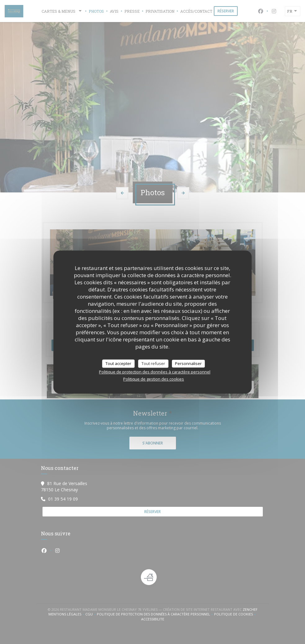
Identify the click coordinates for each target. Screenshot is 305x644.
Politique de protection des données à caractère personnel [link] (155, 372)
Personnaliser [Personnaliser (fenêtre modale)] (188, 363)
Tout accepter (118, 363)
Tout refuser (153, 363)
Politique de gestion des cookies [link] (154, 379)
